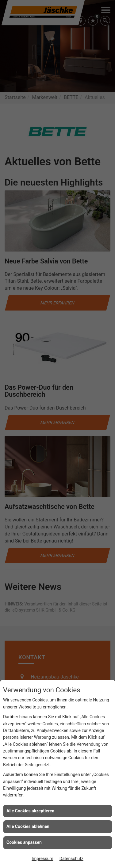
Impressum (42, 859)
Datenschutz (71, 859)
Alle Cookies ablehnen (28, 826)
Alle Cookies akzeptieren (30, 811)
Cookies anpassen (24, 842)
